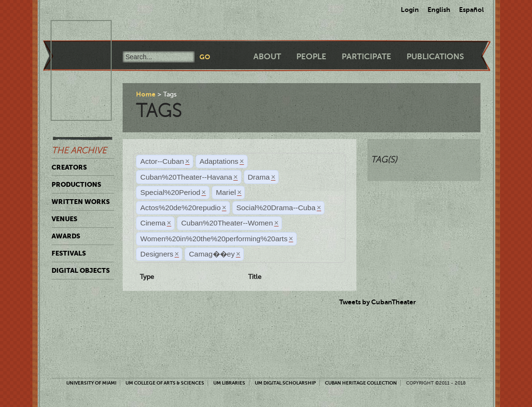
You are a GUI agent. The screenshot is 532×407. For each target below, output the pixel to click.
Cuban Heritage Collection (361, 383)
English (439, 10)
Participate (366, 57)
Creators (69, 167)
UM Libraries (229, 383)
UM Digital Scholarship (285, 383)
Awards (66, 236)
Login (410, 10)
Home (146, 94)
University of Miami (91, 383)
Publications (435, 57)
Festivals (69, 253)
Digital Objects (81, 270)
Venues (64, 219)
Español (471, 10)
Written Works (81, 202)
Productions (76, 184)
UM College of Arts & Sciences (165, 383)
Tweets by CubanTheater (378, 302)
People (311, 57)
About (267, 57)
